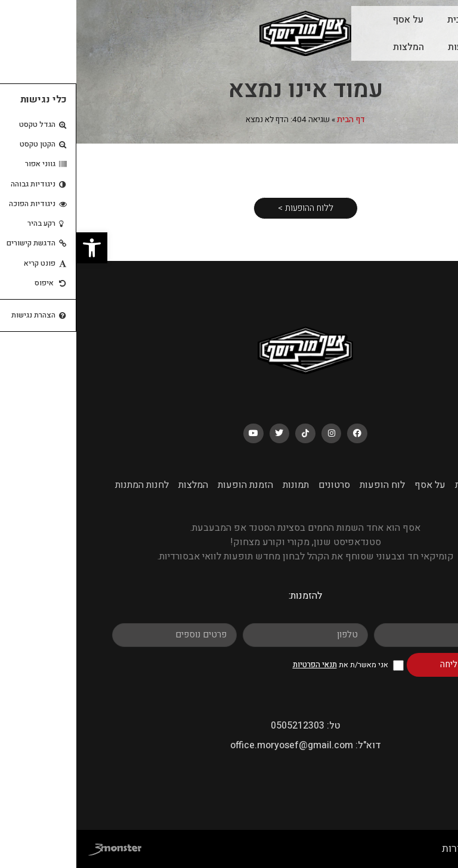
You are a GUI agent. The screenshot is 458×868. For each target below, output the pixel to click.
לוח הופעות (394, 47)
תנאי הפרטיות (239, 665)
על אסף (332, 20)
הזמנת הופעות (169, 485)
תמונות (219, 485)
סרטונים (258, 485)
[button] (16, 248)
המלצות (332, 47)
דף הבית (275, 120)
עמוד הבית (392, 20)
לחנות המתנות (66, 485)
